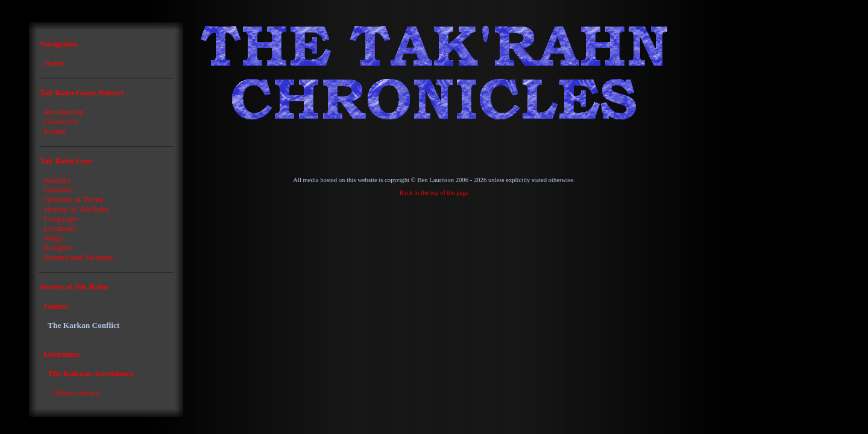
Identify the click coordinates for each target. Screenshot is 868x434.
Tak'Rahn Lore (66, 161)
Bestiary (57, 180)
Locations (60, 228)
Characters (61, 121)
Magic (54, 238)
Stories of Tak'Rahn (74, 287)
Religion (58, 247)
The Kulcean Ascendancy (91, 373)
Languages (61, 219)
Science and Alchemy (79, 257)
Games (56, 306)
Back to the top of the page (434, 193)
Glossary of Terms (74, 199)
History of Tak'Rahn (77, 209)
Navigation (58, 44)
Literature (62, 354)
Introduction (64, 112)
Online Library (76, 393)
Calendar (58, 190)
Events (55, 131)
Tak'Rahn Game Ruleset (82, 93)
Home (54, 63)
